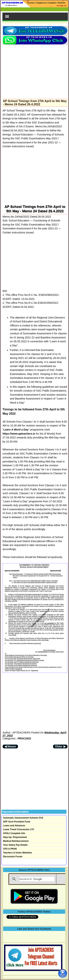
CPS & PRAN (10, 849)
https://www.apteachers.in (19, 434)
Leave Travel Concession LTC (19, 829)
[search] (37, 879)
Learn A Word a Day (16, 430)
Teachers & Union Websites (18, 853)
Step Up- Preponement (15, 837)
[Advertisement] (35, 71)
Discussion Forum (13, 857)
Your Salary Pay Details (15, 845)
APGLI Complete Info (14, 833)
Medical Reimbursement (16, 841)
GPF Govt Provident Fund (17, 822)
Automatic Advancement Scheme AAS (23, 818)
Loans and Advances (14, 826)
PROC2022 (24, 738)
